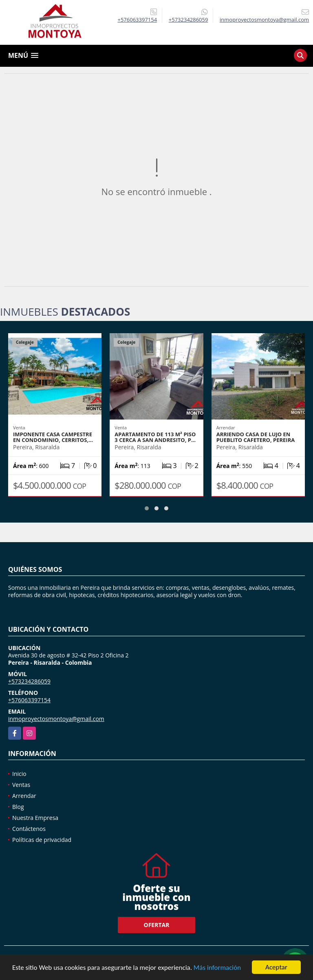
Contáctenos (29, 829)
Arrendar (24, 796)
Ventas (21, 785)
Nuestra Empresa (35, 818)
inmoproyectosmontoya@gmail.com (56, 719)
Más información (217, 968)
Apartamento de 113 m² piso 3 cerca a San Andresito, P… (155, 437)
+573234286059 (188, 20)
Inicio (19, 774)
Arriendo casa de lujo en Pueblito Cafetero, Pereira (256, 437)
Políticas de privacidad (42, 840)
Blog (18, 807)
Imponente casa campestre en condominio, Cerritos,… (53, 437)
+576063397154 (138, 20)
